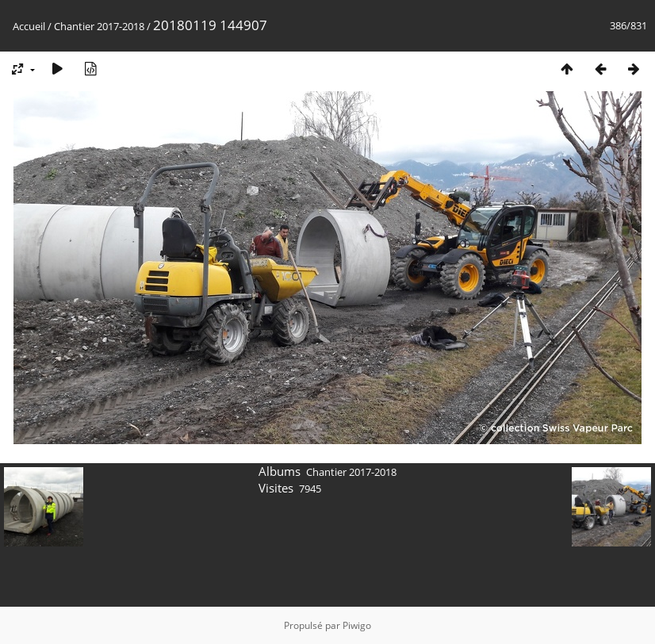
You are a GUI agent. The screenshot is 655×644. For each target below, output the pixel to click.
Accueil (29, 26)
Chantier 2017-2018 (99, 26)
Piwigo (357, 625)
